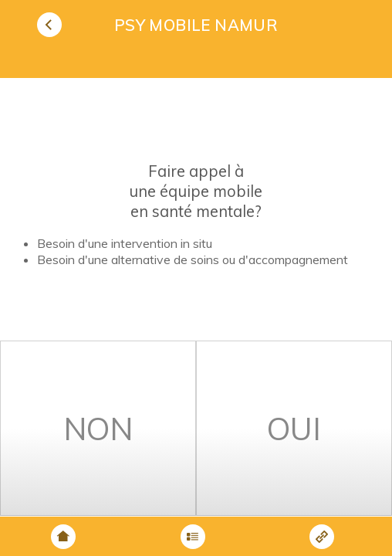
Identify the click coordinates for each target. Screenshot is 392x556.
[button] (51, 25)
